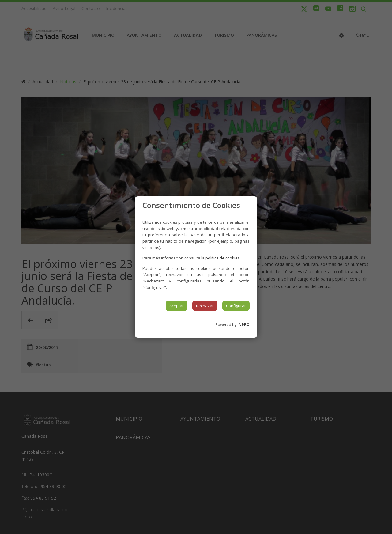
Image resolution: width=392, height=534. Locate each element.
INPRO (243, 325)
